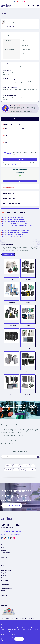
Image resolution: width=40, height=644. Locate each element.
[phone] (20, 139)
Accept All (19, 639)
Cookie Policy (4, 558)
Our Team (3, 548)
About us (3, 555)
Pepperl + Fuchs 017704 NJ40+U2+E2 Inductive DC (16, 230)
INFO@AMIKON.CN (16, 531)
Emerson (28, 303)
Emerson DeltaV (26, 466)
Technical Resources (6, 598)
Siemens (12, 395)
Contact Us (4, 550)
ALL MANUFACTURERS (11, 11)
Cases (3, 593)
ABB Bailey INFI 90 (31, 470)
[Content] (20, 147)
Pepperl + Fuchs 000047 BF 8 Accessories (13, 217)
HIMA (22, 470)
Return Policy (4, 575)
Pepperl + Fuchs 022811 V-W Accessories (13, 235)
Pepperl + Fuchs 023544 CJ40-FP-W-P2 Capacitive (15, 237)
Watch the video (20, 414)
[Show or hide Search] (33, 6)
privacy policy (13, 164)
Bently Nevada (12, 303)
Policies (3, 566)
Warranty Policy (5, 578)
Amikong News (5, 596)
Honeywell (28, 326)
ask (20, 181)
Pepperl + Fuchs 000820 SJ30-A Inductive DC (14, 219)
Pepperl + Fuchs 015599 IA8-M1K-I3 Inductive (14, 228)
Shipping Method (5, 573)
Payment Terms (5, 580)
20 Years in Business (6, 553)
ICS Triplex (28, 395)
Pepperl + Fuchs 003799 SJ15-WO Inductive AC (15, 222)
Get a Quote (20, 159)
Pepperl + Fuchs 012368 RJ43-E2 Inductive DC (14, 224)
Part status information (6, 570)
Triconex (28, 372)
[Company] (29, 132)
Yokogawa (12, 372)
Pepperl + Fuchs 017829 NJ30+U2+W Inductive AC (16, 232)
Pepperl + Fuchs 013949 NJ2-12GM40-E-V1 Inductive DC (17, 226)
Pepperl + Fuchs (23, 11)
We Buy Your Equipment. (7, 588)
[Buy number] (15, 124)
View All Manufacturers (8, 254)
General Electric (12, 326)
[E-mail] (11, 132)
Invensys (12, 349)
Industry (3, 591)
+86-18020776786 (15, 535)
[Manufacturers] (38, 6)
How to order (4, 568)
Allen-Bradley (28, 280)
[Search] (38, 457)
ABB (12, 280)
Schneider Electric (28, 349)
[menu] (29, 6)
